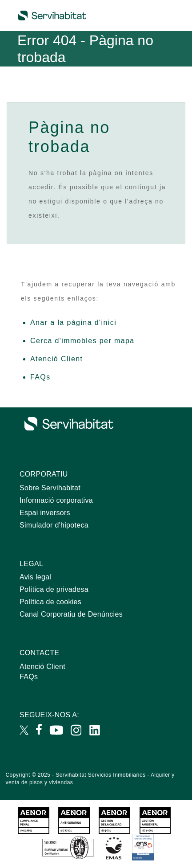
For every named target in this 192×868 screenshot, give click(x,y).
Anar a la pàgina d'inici (73, 323)
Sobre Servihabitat (50, 488)
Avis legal (35, 577)
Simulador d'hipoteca (54, 525)
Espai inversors (45, 513)
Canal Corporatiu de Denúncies (71, 614)
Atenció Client (56, 359)
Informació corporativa (56, 500)
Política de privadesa (54, 589)
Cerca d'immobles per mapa (82, 341)
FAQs (40, 377)
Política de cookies (50, 602)
